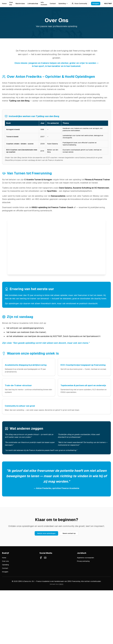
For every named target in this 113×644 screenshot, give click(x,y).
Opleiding (63, 4)
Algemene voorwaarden (86, 558)
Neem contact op (69, 533)
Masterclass (20, 4)
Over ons (11, 4)
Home (4, 4)
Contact (53, 4)
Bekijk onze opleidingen (46, 533)
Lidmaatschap (33, 4)
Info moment (44, 4)
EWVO (61, 584)
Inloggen (96, 4)
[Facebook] (41, 558)
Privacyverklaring (83, 561)
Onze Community (79, 4)
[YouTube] (45, 558)
